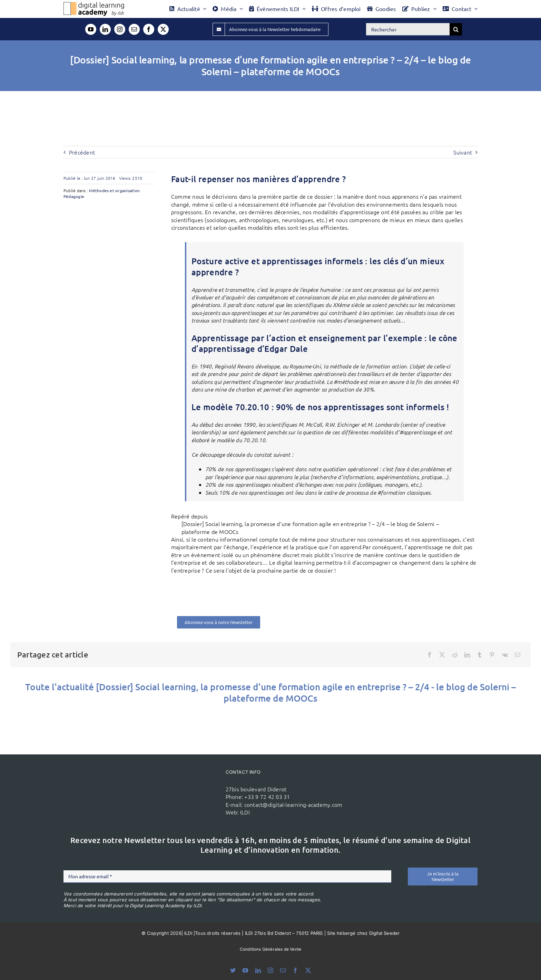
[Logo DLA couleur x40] (94, 5)
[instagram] (120, 29)
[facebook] (149, 29)
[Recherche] (456, 29)
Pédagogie (74, 196)
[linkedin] (105, 29)
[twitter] (163, 29)
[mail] (134, 29)
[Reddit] (455, 655)
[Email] (518, 655)
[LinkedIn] (467, 655)
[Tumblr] (480, 655)
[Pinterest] (492, 655)
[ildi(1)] (180, 779)
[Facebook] (430, 655)
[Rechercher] (408, 29)
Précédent (82, 152)
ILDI (245, 812)
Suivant (463, 152)
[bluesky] (233, 970)
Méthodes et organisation (114, 190)
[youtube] (91, 29)
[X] (442, 655)
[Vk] (505, 655)
